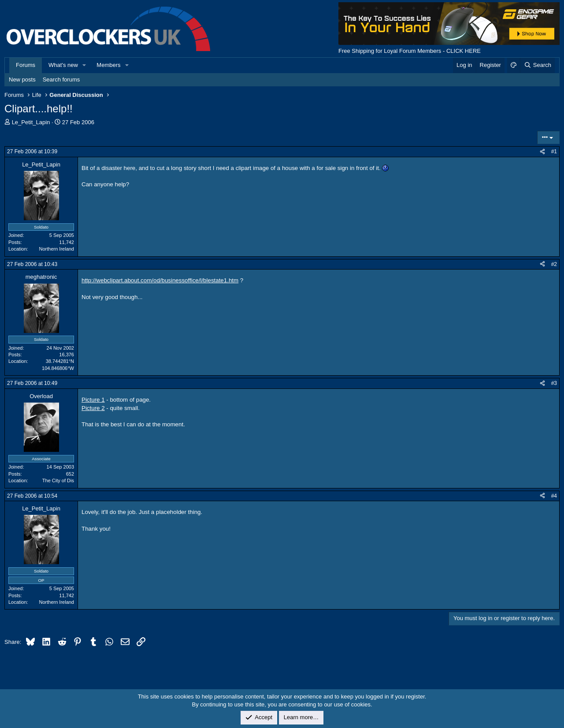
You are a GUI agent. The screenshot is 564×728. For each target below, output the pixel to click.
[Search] (537, 65)
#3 (554, 383)
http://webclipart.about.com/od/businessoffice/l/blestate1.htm (160, 280)
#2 (554, 264)
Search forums (61, 79)
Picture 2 (93, 408)
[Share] (542, 152)
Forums (26, 65)
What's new (63, 65)
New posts (22, 79)
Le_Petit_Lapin (31, 122)
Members (108, 65)
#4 (554, 496)
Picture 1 (93, 400)
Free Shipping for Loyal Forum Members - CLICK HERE (410, 51)
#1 (554, 152)
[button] (85, 65)
